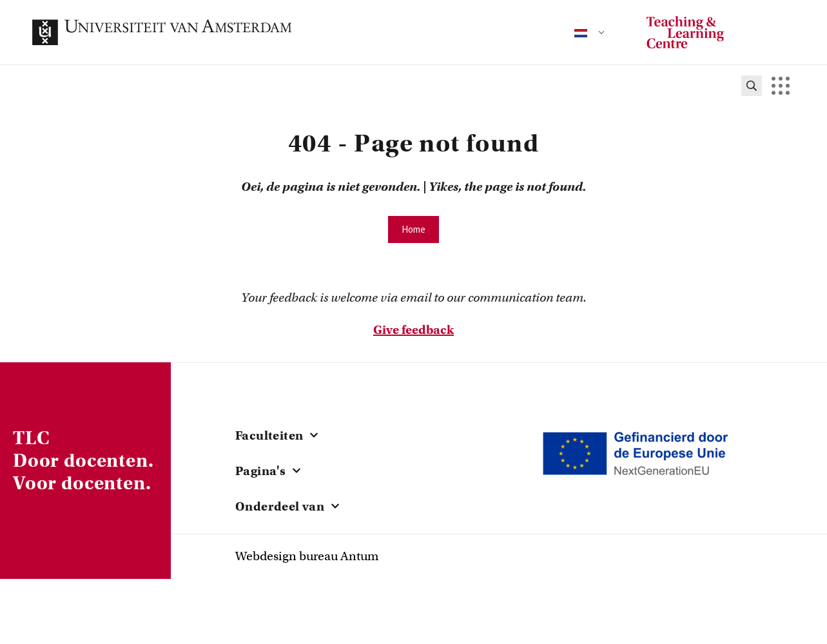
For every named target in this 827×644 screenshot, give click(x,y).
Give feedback (413, 330)
